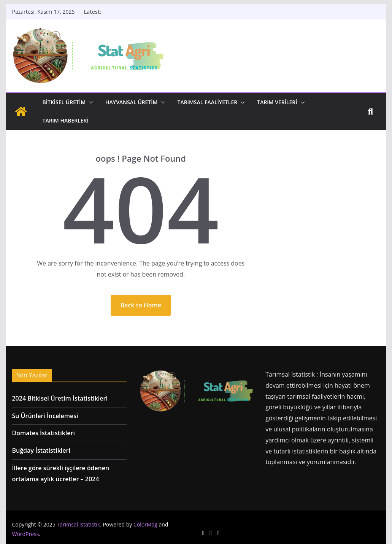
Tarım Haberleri (65, 120)
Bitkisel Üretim (64, 102)
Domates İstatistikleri (43, 433)
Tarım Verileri (277, 102)
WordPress (25, 534)
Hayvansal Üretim (131, 102)
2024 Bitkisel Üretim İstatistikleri (60, 398)
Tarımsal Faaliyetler (208, 102)
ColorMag (145, 524)
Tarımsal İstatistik (78, 524)
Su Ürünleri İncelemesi (45, 416)
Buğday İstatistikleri (41, 450)
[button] (89, 102)
